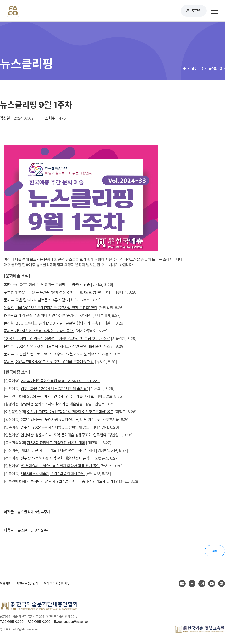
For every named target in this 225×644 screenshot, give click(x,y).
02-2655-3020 (40, 622)
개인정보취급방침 (27, 584)
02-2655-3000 (13, 622)
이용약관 (5, 584)
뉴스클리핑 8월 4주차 (34, 512)
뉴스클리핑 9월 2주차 (34, 530)
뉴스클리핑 (215, 68)
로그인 (197, 11)
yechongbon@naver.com (74, 622)
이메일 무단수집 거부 (57, 584)
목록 (214, 551)
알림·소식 (197, 68)
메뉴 (214, 11)
